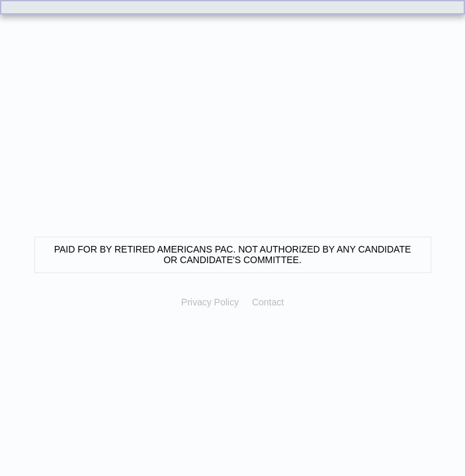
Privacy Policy (210, 302)
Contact (268, 302)
